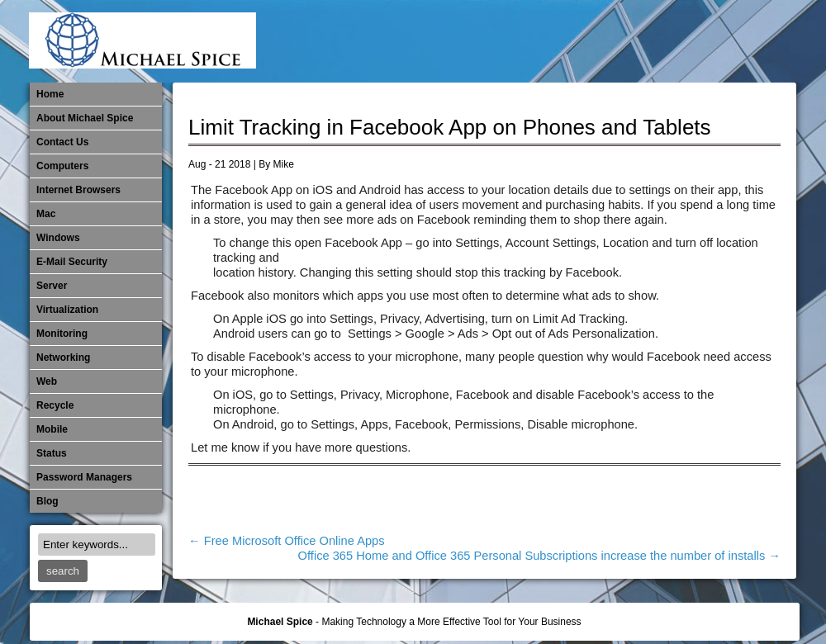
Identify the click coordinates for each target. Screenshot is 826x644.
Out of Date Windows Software (725, 41)
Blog (47, 501)
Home (50, 94)
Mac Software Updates (562, 41)
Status (52, 453)
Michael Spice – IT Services (589, 41)
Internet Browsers (78, 190)
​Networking (671, 41)
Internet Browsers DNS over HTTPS (534, 41)
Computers (62, 166)
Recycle (55, 405)
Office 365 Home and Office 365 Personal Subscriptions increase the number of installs (539, 556)
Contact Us (62, 142)
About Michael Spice (85, 118)
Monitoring (643, 41)
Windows (58, 238)
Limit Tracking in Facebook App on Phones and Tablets (450, 127)
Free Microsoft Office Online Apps (287, 541)
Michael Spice (280, 622)
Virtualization (67, 310)
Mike (284, 164)
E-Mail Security (507, 41)
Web (47, 381)
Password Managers (752, 41)
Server (52, 286)
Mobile (616, 41)
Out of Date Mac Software (698, 41)
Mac (46, 214)
